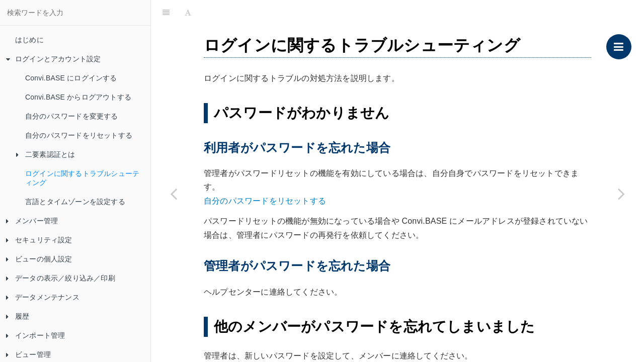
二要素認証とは (46, 154)
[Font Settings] (188, 13)
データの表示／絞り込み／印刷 (61, 278)
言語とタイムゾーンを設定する (75, 202)
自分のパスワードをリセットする (79, 135)
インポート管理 (35, 335)
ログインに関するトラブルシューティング (82, 178)
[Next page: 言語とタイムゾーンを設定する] (621, 194)
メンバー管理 (32, 221)
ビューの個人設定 (39, 259)
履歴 (18, 316)
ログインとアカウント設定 (53, 59)
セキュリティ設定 (39, 240)
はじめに (29, 40)
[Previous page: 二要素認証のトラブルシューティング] (174, 194)
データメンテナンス (43, 297)
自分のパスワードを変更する (72, 116)
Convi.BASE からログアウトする (78, 97)
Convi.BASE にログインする (71, 78)
